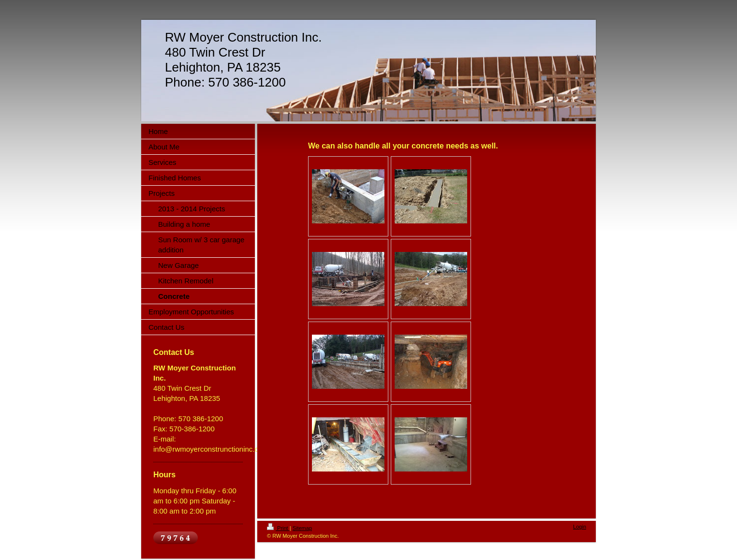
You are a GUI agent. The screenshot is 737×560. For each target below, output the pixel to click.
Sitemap (302, 528)
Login (580, 527)
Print (278, 528)
